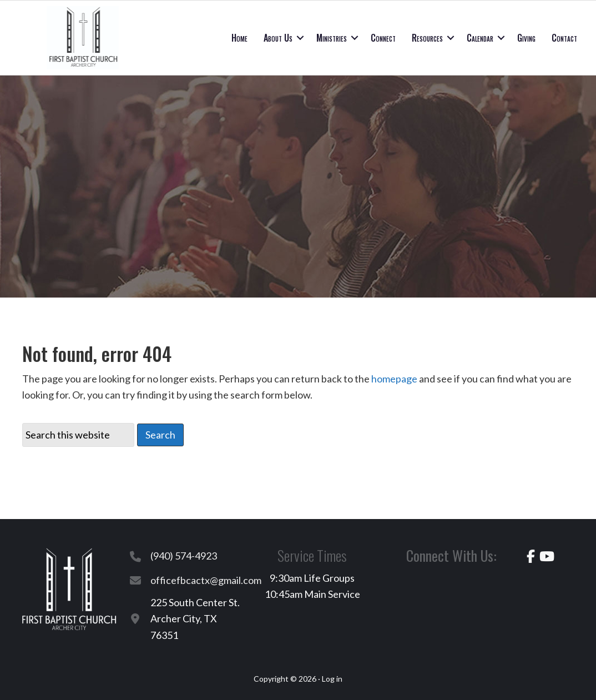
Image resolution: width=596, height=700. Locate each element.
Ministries (332, 38)
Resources (427, 38)
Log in (332, 679)
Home (239, 38)
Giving (526, 38)
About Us (278, 38)
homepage (394, 379)
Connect (383, 38)
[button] (300, 38)
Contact (564, 38)
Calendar (480, 38)
